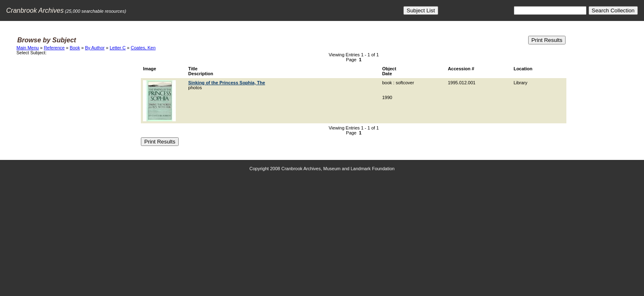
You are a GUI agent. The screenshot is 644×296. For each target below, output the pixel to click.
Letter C (118, 48)
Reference (54, 48)
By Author (95, 48)
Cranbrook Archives (35, 10)
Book (75, 48)
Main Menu (28, 48)
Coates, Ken (143, 48)
